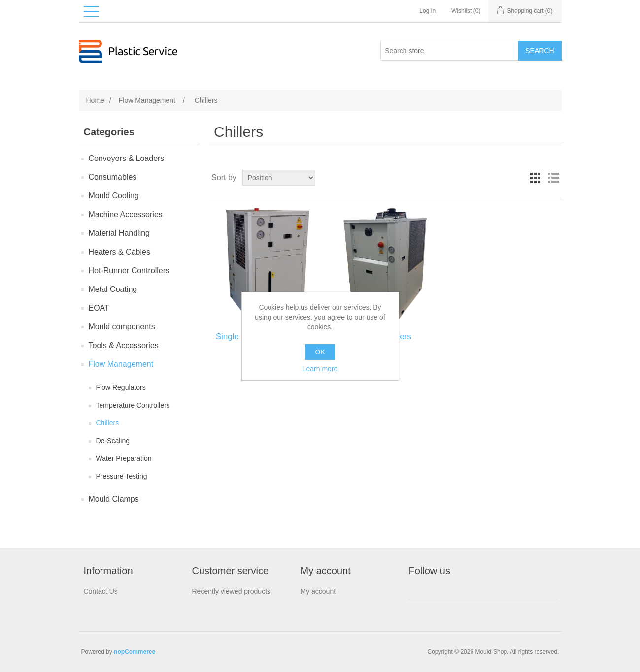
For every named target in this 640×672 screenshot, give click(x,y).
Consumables (113, 177)
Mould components (122, 327)
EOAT (99, 308)
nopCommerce (135, 652)
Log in (427, 11)
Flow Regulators (121, 387)
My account (318, 591)
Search (539, 51)
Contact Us (101, 591)
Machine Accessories (126, 214)
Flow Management (121, 364)
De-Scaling (113, 441)
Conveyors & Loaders (127, 158)
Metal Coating (113, 289)
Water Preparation (124, 458)
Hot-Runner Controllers (129, 271)
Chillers (108, 423)
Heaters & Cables (119, 252)
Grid (536, 178)
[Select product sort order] (279, 178)
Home (95, 100)
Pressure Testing (122, 476)
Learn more (320, 369)
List (553, 178)
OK (320, 352)
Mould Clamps (114, 499)
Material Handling (119, 233)
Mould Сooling (114, 196)
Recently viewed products (232, 591)
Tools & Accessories (124, 345)
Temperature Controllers (133, 405)
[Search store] (449, 51)
